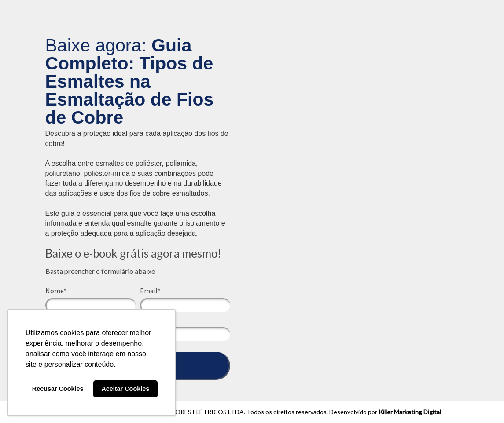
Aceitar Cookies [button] (125, 389)
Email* (150, 291)
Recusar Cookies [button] (58, 389)
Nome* (56, 291)
